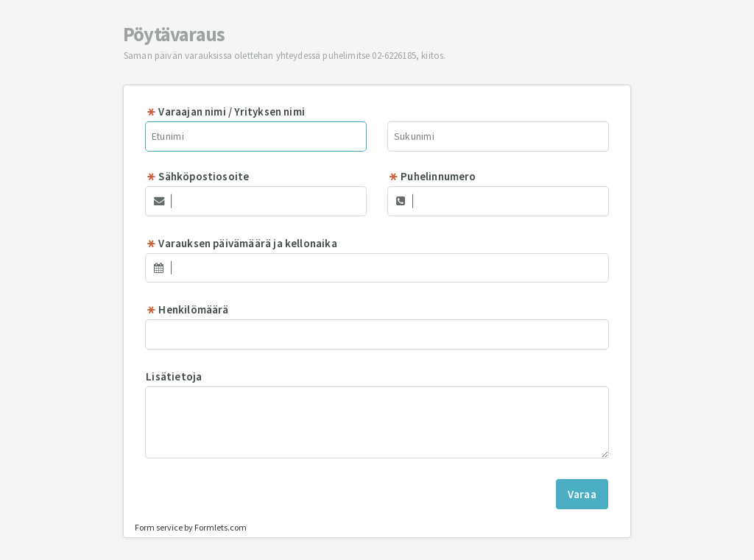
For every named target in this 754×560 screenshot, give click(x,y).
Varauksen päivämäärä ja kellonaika (242, 243)
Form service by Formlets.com (191, 527)
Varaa (582, 494)
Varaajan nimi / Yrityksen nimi (225, 111)
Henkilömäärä (187, 309)
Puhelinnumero (432, 176)
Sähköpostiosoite (197, 176)
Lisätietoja (174, 376)
